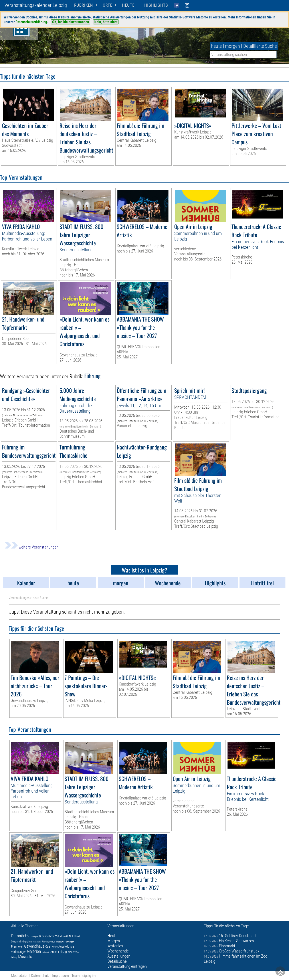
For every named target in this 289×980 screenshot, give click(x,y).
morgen (233, 46)
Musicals (25, 957)
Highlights (156, 5)
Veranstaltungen (19, 598)
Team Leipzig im (84, 976)
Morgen (35, 937)
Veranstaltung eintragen (127, 966)
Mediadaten (20, 976)
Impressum (60, 976)
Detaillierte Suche (260, 46)
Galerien (34, 951)
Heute (55, 947)
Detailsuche (117, 961)
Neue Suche (40, 598)
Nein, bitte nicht (106, 22)
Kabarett (46, 952)
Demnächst (21, 936)
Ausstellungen (67, 946)
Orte (108, 5)
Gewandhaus (34, 946)
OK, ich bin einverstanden (71, 22)
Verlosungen (19, 952)
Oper (48, 946)
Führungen (69, 942)
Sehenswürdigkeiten (21, 942)
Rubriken (84, 5)
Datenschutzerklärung (31, 22)
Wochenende (49, 942)
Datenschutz (40, 976)
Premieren (17, 946)
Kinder (71, 952)
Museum (60, 942)
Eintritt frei (74, 936)
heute (216, 46)
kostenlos (115, 946)
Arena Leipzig (59, 952)
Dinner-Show (47, 936)
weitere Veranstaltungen (32, 547)
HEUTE (128, 5)
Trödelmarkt (62, 936)
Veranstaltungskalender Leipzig (36, 5)
